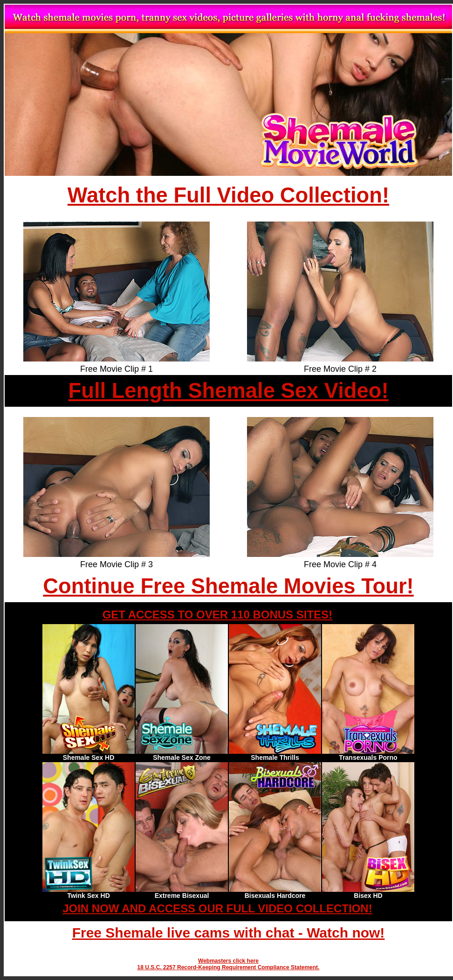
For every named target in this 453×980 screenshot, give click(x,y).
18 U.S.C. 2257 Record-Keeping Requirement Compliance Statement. (229, 967)
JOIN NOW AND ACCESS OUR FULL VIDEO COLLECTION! (217, 908)
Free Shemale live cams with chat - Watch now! (229, 933)
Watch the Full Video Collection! (228, 195)
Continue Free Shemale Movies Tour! (228, 586)
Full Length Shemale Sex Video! (228, 391)
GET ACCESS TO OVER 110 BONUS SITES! (217, 615)
